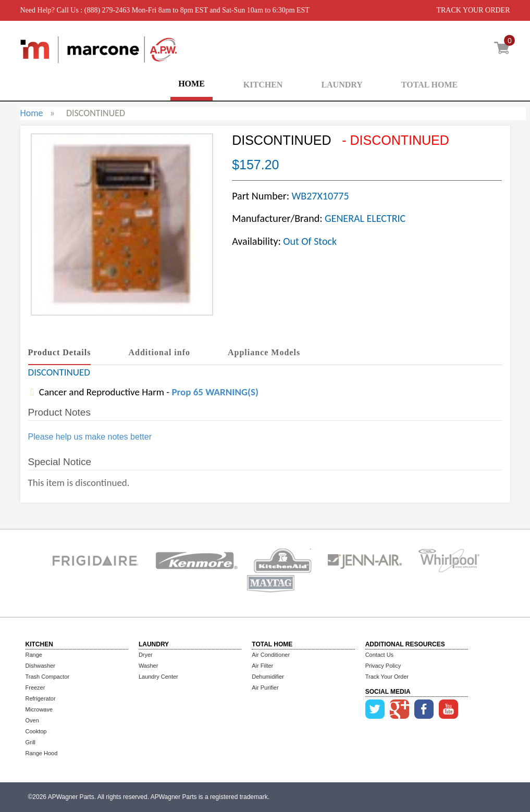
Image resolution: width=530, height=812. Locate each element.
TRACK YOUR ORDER (473, 10)
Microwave (39, 709)
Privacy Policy (383, 666)
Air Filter (262, 666)
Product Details (60, 352)
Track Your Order (387, 677)
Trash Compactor (48, 677)
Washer (149, 666)
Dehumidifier (268, 677)
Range (34, 655)
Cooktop (36, 731)
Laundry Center (158, 677)
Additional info (159, 352)
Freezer (35, 688)
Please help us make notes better (90, 437)
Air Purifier (265, 688)
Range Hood (42, 753)
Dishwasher (40, 666)
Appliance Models (264, 352)
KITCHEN (263, 85)
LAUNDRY (342, 85)
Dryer (146, 655)
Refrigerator (41, 698)
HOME (192, 84)
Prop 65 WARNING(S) (215, 392)
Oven (32, 720)
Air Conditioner (271, 655)
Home (32, 113)
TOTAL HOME (429, 85)
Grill (31, 742)
